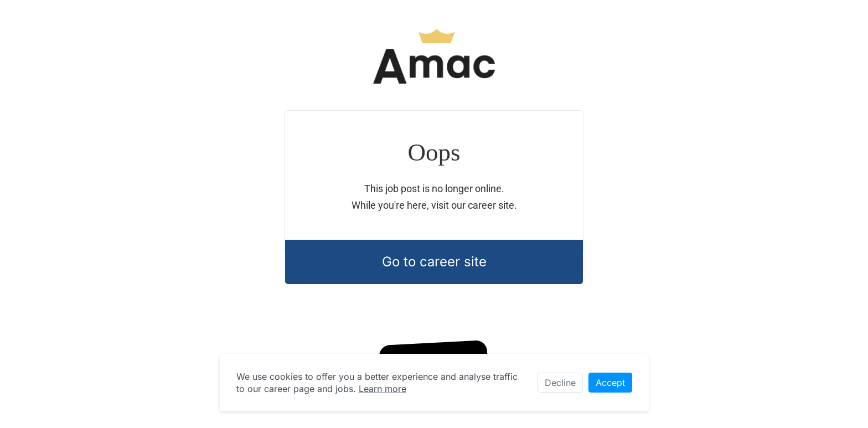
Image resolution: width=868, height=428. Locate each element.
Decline (560, 383)
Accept (610, 383)
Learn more (383, 389)
